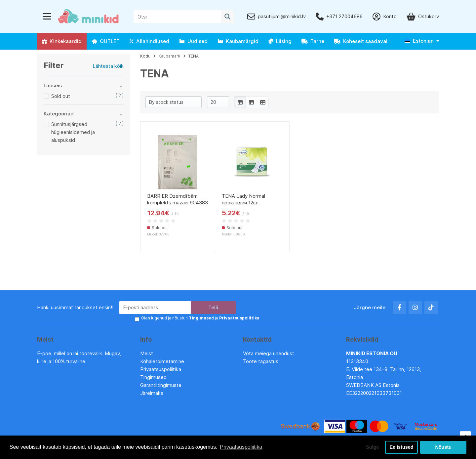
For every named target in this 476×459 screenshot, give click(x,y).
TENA (194, 56)
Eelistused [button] (402, 447)
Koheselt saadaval (361, 41)
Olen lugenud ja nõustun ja (200, 318)
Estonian (419, 41)
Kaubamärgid (238, 41)
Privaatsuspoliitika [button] (241, 447)
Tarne (313, 41)
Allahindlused (149, 41)
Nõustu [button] (443, 447)
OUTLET (106, 41)
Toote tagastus (261, 361)
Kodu (145, 56)
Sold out (61, 96)
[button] (422, 41)
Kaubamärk (169, 56)
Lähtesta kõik (108, 66)
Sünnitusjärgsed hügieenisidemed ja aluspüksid (73, 132)
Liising (280, 41)
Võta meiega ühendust (269, 353)
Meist (147, 353)
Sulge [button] (372, 447)
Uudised (193, 41)
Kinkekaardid (62, 41)
